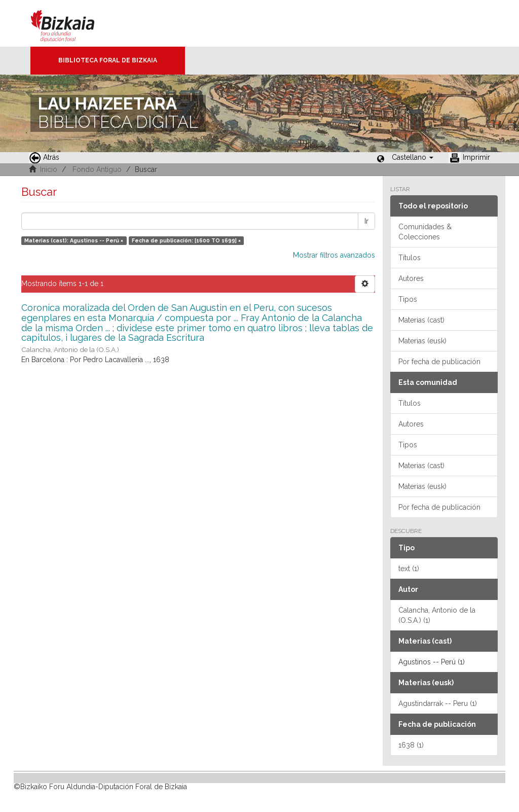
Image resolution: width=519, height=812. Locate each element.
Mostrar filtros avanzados (334, 255)
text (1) (409, 569)
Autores (411, 278)
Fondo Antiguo (97, 169)
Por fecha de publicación (439, 362)
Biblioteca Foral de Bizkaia (108, 60)
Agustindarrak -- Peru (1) (438, 703)
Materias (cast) (421, 320)
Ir (366, 221)
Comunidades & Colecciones (425, 232)
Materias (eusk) (422, 341)
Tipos (408, 299)
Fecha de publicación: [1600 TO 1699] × (186, 240)
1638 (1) (411, 745)
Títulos (410, 258)
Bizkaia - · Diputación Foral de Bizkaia (73, 23)
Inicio (49, 169)
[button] (413, 157)
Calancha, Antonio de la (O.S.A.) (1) (437, 615)
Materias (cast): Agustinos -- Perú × (74, 240)
